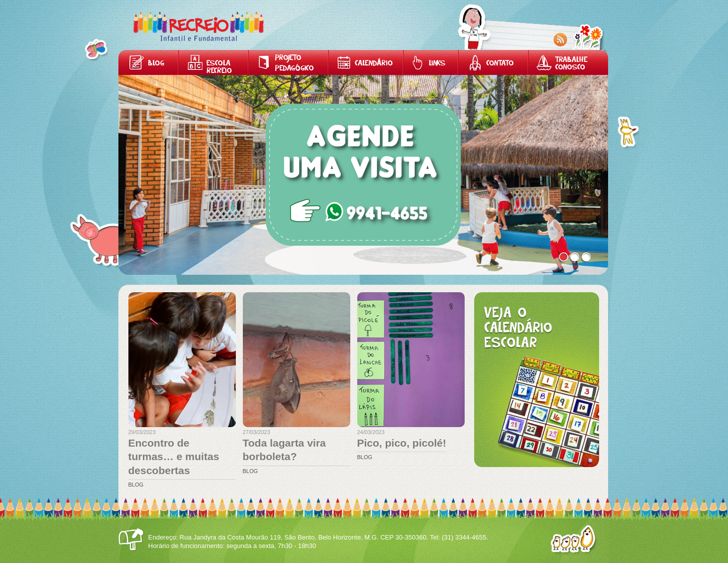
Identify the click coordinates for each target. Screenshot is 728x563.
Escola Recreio (219, 67)
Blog (156, 64)
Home (199, 26)
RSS (561, 40)
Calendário (374, 64)
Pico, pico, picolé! (402, 443)
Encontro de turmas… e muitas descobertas (174, 457)
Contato (500, 64)
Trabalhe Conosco (571, 64)
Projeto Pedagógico (294, 63)
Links (437, 64)
